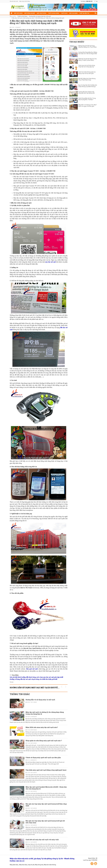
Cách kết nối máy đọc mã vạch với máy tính (42, 840)
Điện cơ (13, 16)
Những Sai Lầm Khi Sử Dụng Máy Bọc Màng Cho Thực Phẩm (88, 46)
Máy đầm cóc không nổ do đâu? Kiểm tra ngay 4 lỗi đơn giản (88, 106)
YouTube (96, 864)
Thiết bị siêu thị (84, 13)
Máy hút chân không (50, 865)
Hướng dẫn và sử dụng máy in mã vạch (41, 700)
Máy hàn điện (23, 865)
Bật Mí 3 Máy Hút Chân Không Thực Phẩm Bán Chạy (87, 79)
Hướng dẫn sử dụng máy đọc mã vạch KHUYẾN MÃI (37, 688)
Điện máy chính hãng (25, 1)
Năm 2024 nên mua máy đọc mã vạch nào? (42, 727)
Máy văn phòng (42, 13)
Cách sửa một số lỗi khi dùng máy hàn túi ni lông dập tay (87, 66)
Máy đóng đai (39, 865)
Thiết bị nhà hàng (54, 13)
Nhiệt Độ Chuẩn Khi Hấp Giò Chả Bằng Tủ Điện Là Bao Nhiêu (88, 60)
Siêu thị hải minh (14, 1)
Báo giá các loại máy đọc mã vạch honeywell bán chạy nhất (46, 805)
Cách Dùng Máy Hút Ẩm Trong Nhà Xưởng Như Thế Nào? (87, 99)
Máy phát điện (14, 865)
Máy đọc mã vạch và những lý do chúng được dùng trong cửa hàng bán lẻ (45, 713)
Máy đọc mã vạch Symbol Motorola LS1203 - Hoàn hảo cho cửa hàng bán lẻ (46, 788)
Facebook (92, 864)
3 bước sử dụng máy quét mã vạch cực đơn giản (43, 757)
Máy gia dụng (73, 13)
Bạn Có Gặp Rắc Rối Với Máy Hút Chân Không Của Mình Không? (88, 86)
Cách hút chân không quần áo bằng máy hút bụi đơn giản (87, 73)
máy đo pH (31, 865)
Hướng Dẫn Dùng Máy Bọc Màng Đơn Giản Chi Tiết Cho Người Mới (88, 53)
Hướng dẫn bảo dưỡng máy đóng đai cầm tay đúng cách (87, 92)
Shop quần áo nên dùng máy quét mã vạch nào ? (44, 741)
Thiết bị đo (64, 13)
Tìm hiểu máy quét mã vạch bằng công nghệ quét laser (46, 770)
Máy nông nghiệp (30, 13)
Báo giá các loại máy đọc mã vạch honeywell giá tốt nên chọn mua (45, 822)
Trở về (12, 682)
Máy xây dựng (18, 13)
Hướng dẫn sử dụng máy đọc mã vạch (40, 16)
